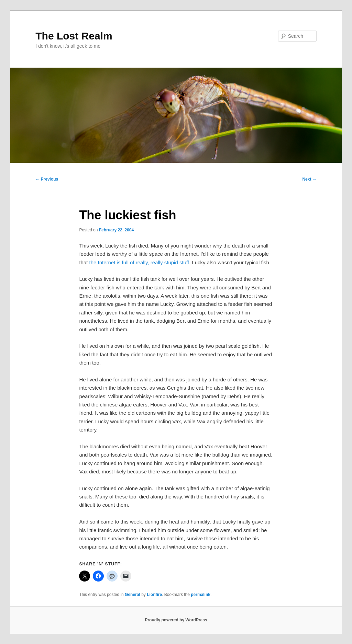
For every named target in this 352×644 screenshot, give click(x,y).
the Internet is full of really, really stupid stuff (139, 262)
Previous (47, 179)
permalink (201, 595)
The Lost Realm (74, 36)
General (133, 595)
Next (309, 179)
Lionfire (154, 595)
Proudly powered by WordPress (176, 620)
